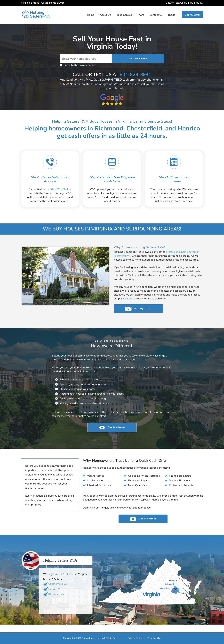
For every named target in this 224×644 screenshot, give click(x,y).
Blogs (172, 15)
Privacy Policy (135, 638)
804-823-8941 (194, 3)
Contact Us (156, 15)
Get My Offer (192, 15)
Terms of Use (154, 638)
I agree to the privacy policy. (79, 65)
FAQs (141, 15)
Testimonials (124, 15)
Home (91, 15)
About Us (105, 15)
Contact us (129, 299)
